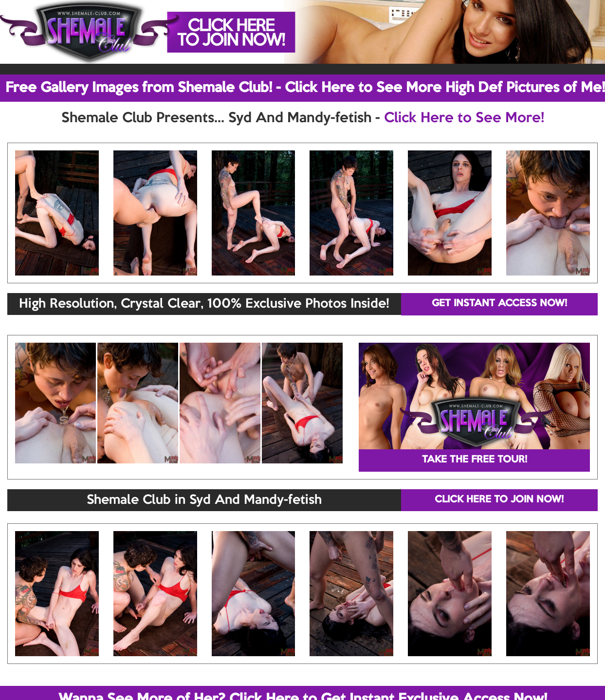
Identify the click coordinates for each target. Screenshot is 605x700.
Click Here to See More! (464, 118)
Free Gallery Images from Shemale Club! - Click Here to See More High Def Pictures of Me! (305, 88)
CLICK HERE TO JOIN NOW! (499, 500)
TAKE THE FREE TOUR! (475, 460)
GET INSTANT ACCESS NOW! (499, 304)
